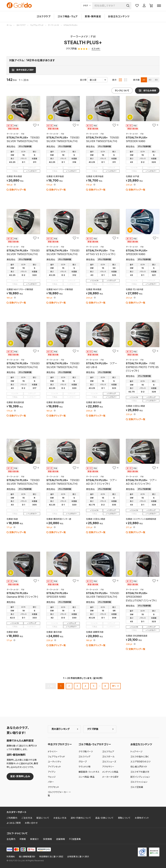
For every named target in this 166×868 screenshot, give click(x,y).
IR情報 (23, 839)
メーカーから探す (110, 777)
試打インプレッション (140, 777)
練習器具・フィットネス (89, 772)
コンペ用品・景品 (87, 777)
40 (150, 80)
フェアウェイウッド (56, 757)
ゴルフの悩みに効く (140, 757)
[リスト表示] (126, 80)
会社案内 (11, 839)
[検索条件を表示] (22, 70)
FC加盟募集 (75, 839)
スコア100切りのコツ (141, 762)
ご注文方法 (27, 818)
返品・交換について (104, 818)
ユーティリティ (55, 762)
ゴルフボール (108, 757)
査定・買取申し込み (20, 776)
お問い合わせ (31, 823)
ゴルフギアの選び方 (140, 772)
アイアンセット (54, 767)
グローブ (83, 762)
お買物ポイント (142, 818)
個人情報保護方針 (27, 857)
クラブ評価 (93, 729)
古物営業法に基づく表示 (78, 857)
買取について (124, 818)
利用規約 (11, 857)
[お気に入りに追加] (36, 125)
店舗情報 (61, 839)
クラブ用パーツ (86, 752)
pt (10, 185)
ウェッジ (52, 777)
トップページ (136, 752)
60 (156, 80)
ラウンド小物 (84, 767)
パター (51, 782)
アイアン (52, 772)
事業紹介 (34, 839)
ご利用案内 (12, 818)
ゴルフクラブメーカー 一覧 (59, 794)
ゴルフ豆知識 (137, 787)
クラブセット (53, 787)
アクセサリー (108, 767)
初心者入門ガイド (139, 767)
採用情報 (48, 839)
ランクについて (122, 91)
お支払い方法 (60, 818)
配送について (43, 818)
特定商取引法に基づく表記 (51, 857)
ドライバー (53, 752)
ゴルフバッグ (84, 757)
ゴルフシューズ (109, 762)
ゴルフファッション (139, 782)
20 (144, 80)
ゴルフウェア (108, 752)
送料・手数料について (81, 818)
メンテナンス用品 (110, 772)
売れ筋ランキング (61, 729)
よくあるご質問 (14, 823)
